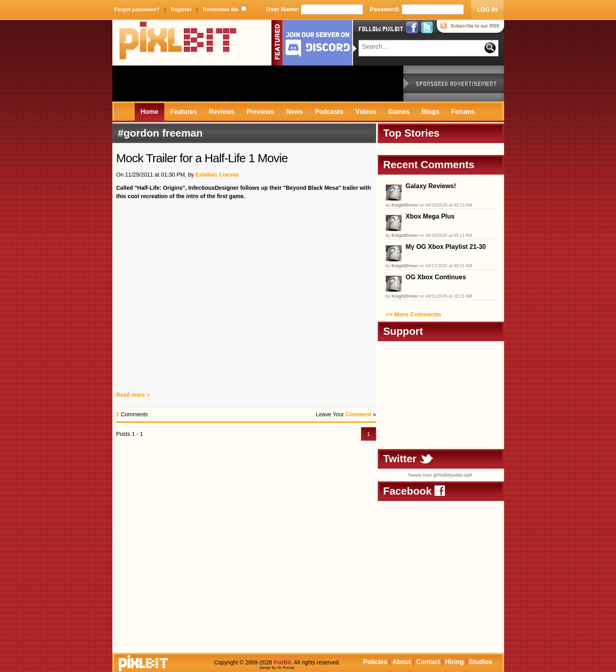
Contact (428, 662)
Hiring (455, 662)
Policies (375, 662)
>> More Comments (414, 314)
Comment (358, 414)
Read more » (133, 395)
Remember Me (220, 9)
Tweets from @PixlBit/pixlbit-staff (440, 475)
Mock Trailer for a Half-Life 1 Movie (202, 158)
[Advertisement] (258, 84)
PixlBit (178, 43)
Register (181, 9)
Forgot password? (137, 9)
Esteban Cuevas (217, 175)
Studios (481, 662)
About (402, 662)
